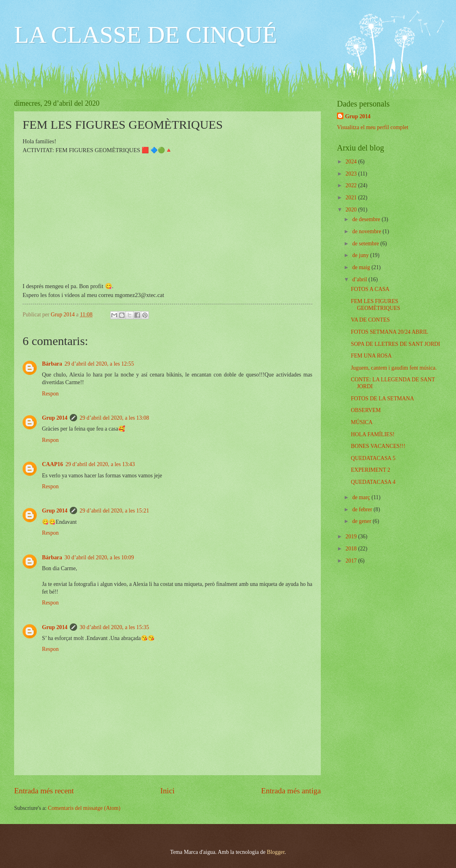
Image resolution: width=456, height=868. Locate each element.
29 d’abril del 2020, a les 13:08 (114, 418)
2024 (352, 162)
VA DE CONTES (370, 320)
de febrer (363, 509)
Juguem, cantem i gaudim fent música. (394, 368)
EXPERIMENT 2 (370, 470)
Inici (167, 791)
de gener (363, 521)
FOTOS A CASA (370, 289)
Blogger (276, 852)
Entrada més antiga (291, 791)
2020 (352, 210)
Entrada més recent (44, 791)
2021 (352, 198)
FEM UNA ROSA (371, 356)
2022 (352, 185)
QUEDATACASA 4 (373, 482)
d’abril (360, 279)
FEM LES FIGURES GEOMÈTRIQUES (375, 305)
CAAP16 (52, 464)
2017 (352, 561)
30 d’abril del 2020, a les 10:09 (99, 557)
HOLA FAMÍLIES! (372, 434)
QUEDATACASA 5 (373, 458)
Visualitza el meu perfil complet (373, 127)
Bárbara (52, 364)
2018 (352, 549)
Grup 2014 (55, 418)
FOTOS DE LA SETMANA (382, 398)
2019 (352, 536)
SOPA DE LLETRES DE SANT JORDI (395, 344)
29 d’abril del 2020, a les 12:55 (99, 364)
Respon (50, 394)
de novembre (367, 231)
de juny (361, 255)
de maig (362, 267)
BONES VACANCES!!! (378, 446)
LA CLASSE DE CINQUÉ (146, 35)
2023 (352, 174)
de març (362, 497)
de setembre (366, 244)
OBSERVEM (366, 410)
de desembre (367, 219)
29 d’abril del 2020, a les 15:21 (114, 511)
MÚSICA (362, 422)
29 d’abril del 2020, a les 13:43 (100, 464)
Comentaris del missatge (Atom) (84, 808)
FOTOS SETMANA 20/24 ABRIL (389, 332)
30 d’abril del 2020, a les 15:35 (114, 627)
